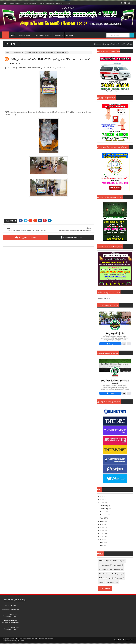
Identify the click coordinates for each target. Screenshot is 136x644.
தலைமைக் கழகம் (15, 3)
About (13, 35)
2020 (102, 499)
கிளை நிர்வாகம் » (25, 35)
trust (100, 582)
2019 (102, 503)
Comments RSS (128, 640)
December (104, 506)
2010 (102, 546)
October (103, 512)
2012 (102, 540)
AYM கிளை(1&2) (104, 565)
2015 (102, 530)
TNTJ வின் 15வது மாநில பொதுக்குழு (111, 574)
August (103, 518)
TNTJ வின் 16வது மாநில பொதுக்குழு (111, 578)
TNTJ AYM (21, 641)
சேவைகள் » (58, 35)
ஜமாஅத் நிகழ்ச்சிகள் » (43, 35)
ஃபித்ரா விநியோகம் (18, 52)
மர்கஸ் (68, 3)
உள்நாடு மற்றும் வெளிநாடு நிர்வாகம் (51, 3)
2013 (102, 537)
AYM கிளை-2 (117, 561)
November (104, 509)
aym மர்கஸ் (118, 565)
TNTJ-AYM (11, 68)
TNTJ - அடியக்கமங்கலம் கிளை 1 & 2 (27, 639)
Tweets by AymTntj (104, 299)
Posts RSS (118, 640)
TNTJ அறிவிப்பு (115, 569)
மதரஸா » (70, 35)
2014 (102, 534)
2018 (102, 521)
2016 (102, 527)
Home (5, 3)
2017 (102, 524)
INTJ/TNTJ (102, 569)
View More (105, 589)
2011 (102, 543)
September (104, 515)
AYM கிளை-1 (103, 561)
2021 (102, 496)
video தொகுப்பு (111, 582)
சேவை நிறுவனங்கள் (30, 3)
